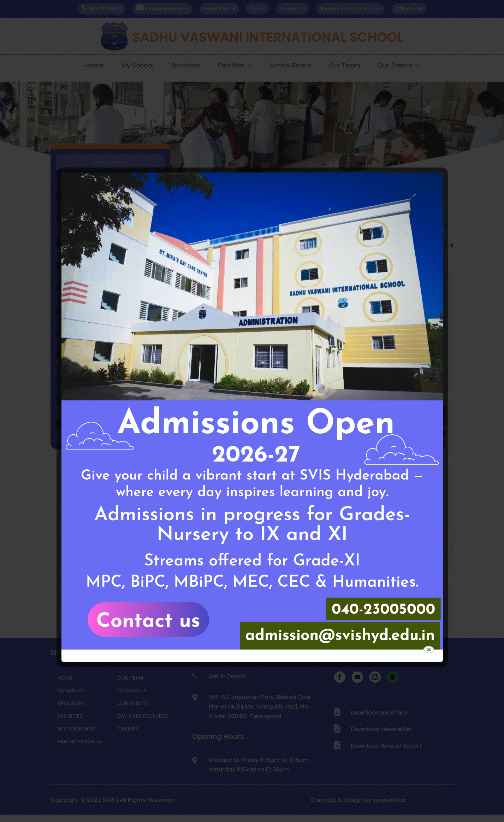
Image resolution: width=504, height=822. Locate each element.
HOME (65, 678)
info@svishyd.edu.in (162, 9)
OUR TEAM (130, 678)
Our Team (344, 66)
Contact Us (292, 9)
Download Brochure (379, 713)
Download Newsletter (381, 729)
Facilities (231, 66)
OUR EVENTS (132, 703)
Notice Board (290, 66)
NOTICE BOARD (76, 729)
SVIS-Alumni (409, 9)
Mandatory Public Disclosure (350, 9)
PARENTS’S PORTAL (81, 741)
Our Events (395, 66)
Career (257, 9)
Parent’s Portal (219, 9)
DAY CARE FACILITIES (143, 716)
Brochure (186, 66)
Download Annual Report (386, 746)
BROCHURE (71, 703)
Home (94, 66)
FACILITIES (70, 716)
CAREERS (128, 729)
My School (138, 66)
